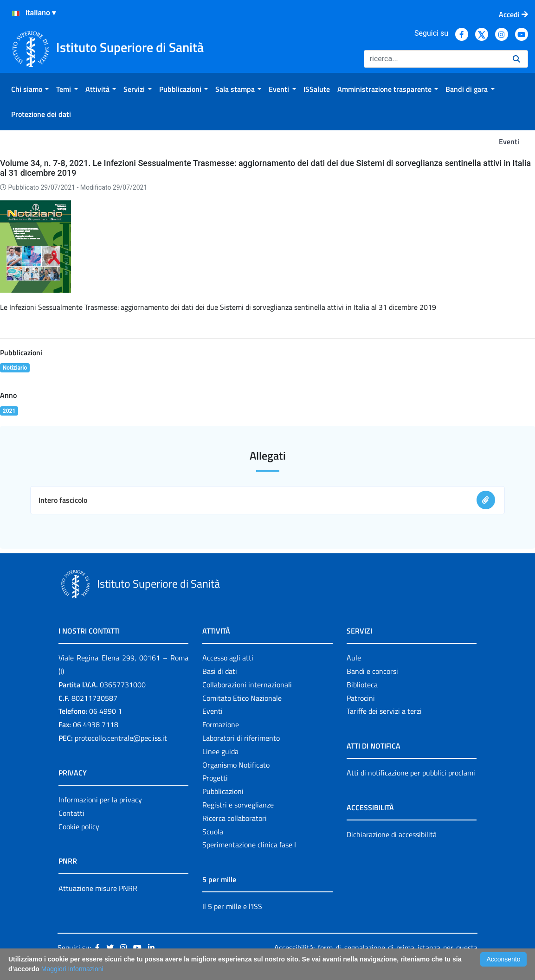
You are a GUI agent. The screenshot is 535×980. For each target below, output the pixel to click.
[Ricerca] (435, 59)
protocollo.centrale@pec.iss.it (121, 738)
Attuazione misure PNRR (98, 888)
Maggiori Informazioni (72, 969)
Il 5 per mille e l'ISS (232, 906)
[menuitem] (30, 89)
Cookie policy (79, 826)
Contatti (71, 813)
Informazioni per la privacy (100, 800)
